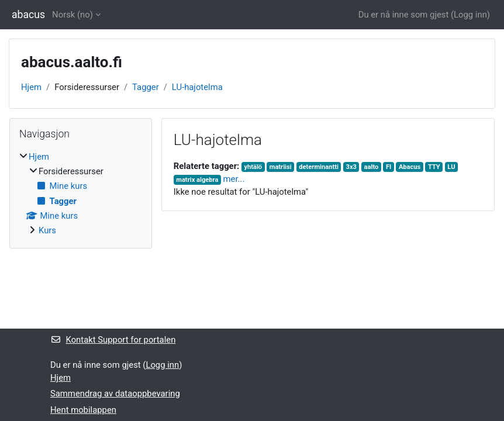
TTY (434, 167)
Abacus (410, 167)
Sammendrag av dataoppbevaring (115, 394)
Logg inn (470, 15)
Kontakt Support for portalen (113, 340)
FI (389, 167)
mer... (234, 179)
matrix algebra (197, 180)
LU (451, 167)
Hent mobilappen (83, 410)
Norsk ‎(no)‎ (73, 15)
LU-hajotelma (197, 87)
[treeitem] (81, 194)
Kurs (47, 230)
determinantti (319, 167)
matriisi (281, 167)
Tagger (146, 87)
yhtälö (253, 167)
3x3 (351, 167)
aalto (372, 167)
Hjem (31, 87)
